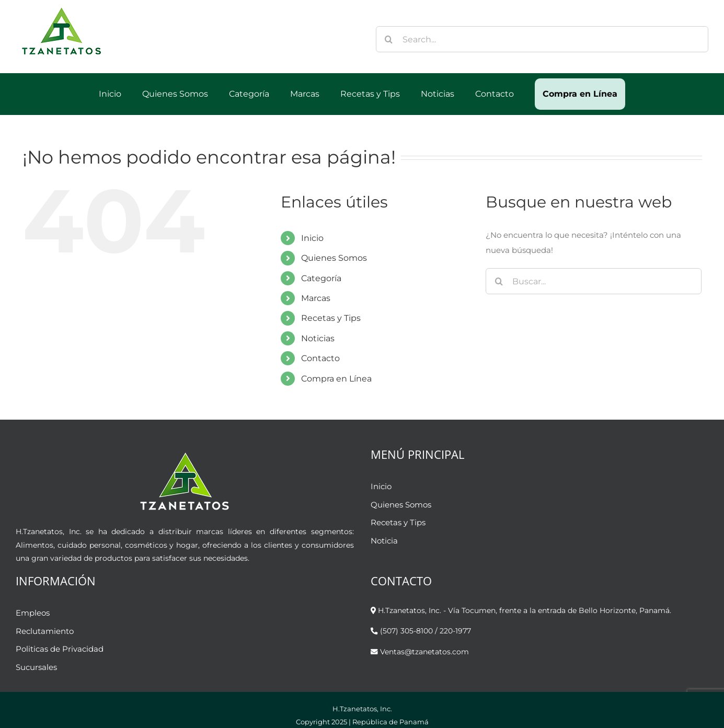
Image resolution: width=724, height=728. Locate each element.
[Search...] (542, 39)
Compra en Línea (336, 379)
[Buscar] (389, 39)
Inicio (312, 238)
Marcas (316, 298)
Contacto (320, 358)
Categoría (321, 278)
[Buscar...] (594, 281)
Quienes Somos (334, 258)
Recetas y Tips (331, 318)
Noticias (318, 338)
